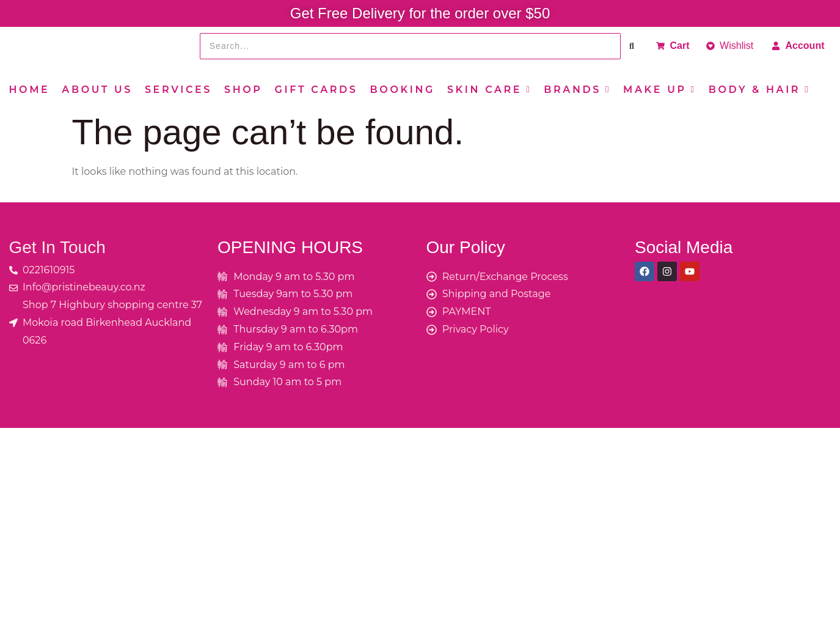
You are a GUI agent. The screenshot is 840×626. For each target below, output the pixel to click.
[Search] (410, 46)
